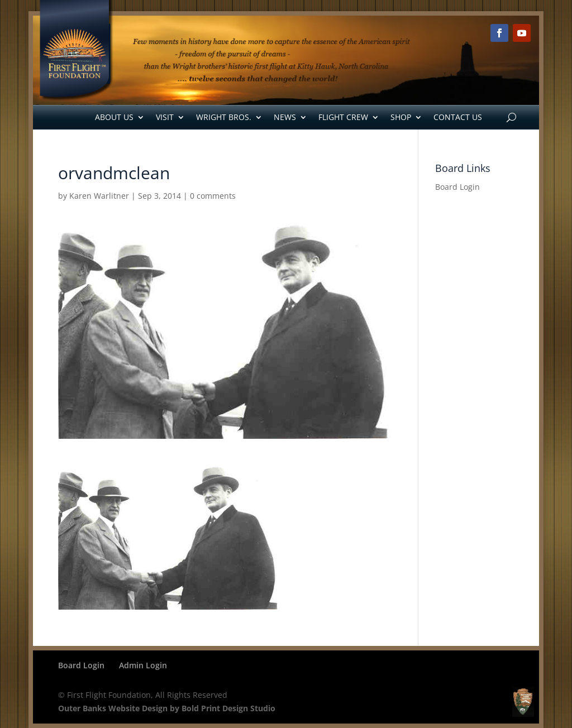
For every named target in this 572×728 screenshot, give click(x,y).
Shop (401, 117)
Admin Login (143, 665)
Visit (165, 117)
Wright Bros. (224, 117)
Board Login (457, 187)
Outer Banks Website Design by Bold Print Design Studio (167, 708)
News (285, 117)
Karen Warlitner (99, 196)
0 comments (213, 196)
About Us (114, 117)
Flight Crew (343, 117)
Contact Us (458, 117)
